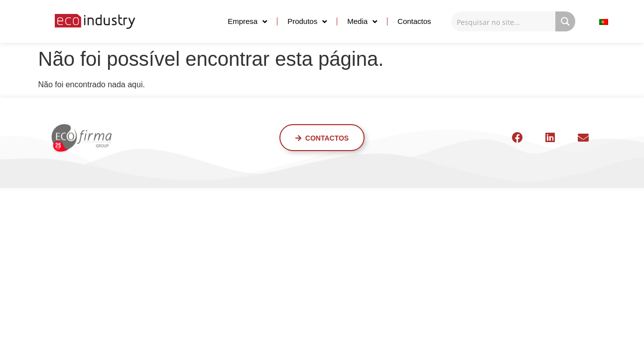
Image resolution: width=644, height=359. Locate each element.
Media (362, 22)
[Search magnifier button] (565, 21)
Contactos (414, 21)
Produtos (307, 22)
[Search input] (504, 21)
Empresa (247, 22)
